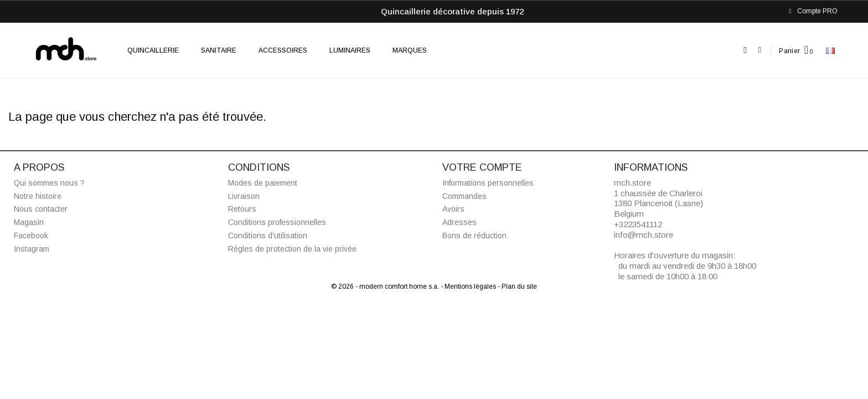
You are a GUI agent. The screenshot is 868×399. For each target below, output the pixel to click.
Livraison (244, 196)
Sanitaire (219, 50)
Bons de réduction (474, 236)
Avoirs (453, 209)
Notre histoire (38, 196)
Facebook (31, 236)
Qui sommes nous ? (49, 183)
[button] (745, 51)
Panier (789, 51)
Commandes (464, 196)
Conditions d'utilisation (268, 236)
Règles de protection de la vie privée (292, 249)
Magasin (29, 222)
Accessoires (283, 50)
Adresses (459, 222)
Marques (410, 50)
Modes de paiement (263, 183)
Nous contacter (41, 209)
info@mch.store (644, 235)
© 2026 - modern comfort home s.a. (386, 287)
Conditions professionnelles (277, 222)
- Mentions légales (469, 287)
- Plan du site (517, 287)
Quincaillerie (153, 50)
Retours (242, 209)
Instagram (32, 249)
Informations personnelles (488, 183)
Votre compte (482, 167)
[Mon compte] (760, 50)
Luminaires (350, 50)
